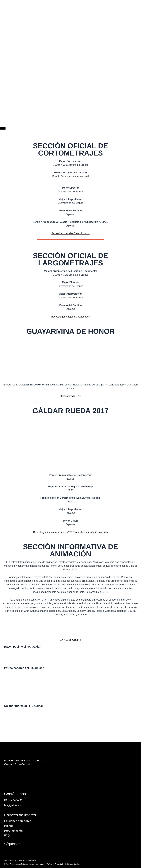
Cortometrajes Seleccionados (74, 233)
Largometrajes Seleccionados (74, 317)
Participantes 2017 (63, 532)
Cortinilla (79, 532)
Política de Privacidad (55, 864)
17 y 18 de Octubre (70, 640)
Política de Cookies (72, 864)
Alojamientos (46, 532)
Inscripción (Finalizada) (96, 532)
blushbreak (33, 861)
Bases (54, 233)
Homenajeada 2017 (70, 396)
